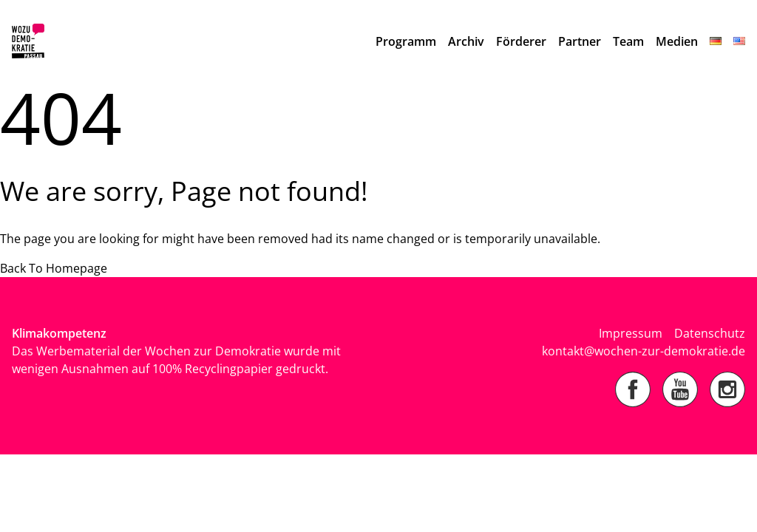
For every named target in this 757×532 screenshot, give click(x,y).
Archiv (466, 41)
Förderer (521, 41)
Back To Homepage (54, 268)
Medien (677, 41)
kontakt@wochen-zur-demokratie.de (644, 351)
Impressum (631, 333)
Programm (406, 41)
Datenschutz (710, 333)
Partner (580, 41)
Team (628, 41)
